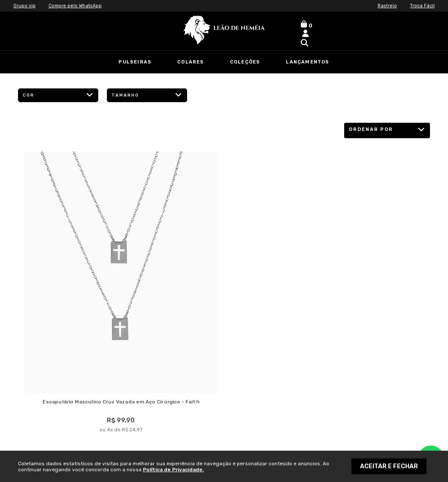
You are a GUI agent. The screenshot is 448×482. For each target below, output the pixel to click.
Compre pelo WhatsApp (78, 6)
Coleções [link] (245, 62)
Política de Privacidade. (173, 470)
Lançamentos (307, 62)
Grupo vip (25, 6)
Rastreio (385, 6)
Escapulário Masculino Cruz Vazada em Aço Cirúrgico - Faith (121, 403)
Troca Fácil (421, 6)
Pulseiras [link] (135, 62)
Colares (191, 62)
